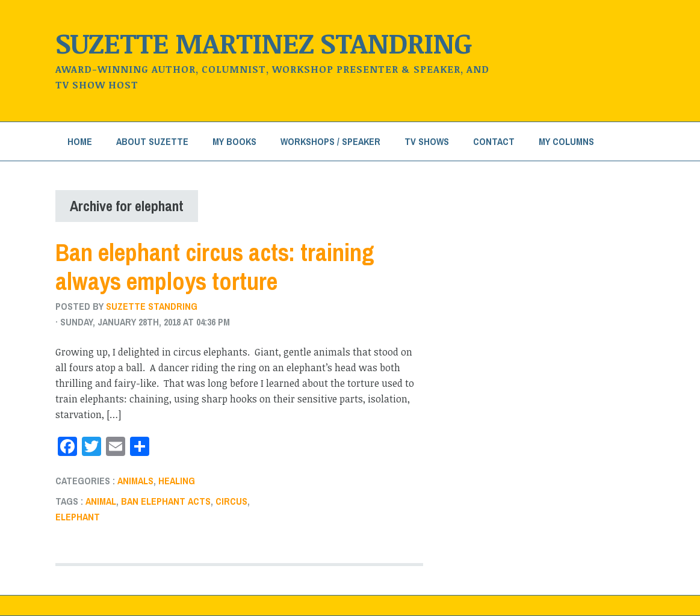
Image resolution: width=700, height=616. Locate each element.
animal (101, 501)
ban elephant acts (166, 501)
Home (80, 141)
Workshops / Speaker (330, 141)
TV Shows (427, 141)
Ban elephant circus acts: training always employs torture (215, 267)
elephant (78, 517)
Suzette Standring (152, 306)
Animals (135, 481)
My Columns (566, 141)
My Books (234, 141)
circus (231, 501)
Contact (494, 141)
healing (177, 481)
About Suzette (152, 141)
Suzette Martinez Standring (264, 42)
